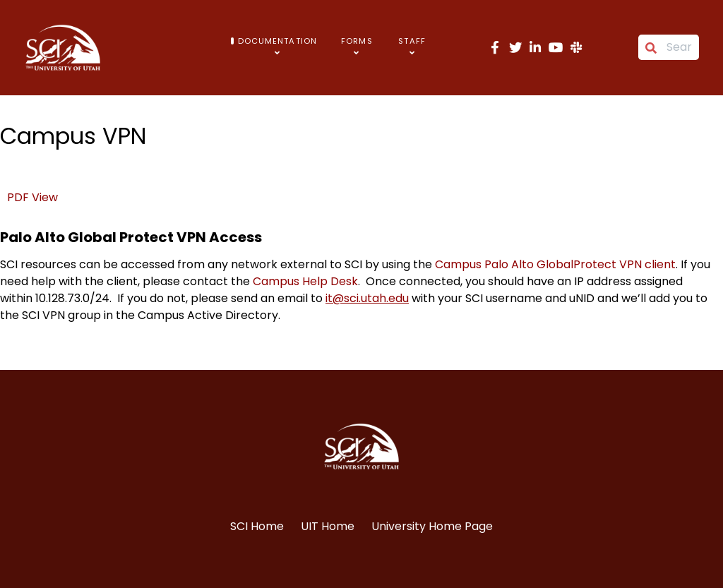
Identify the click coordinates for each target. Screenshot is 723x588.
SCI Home (257, 526)
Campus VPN (73, 136)
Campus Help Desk (305, 281)
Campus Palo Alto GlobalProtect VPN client (555, 264)
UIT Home (328, 526)
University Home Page (432, 526)
